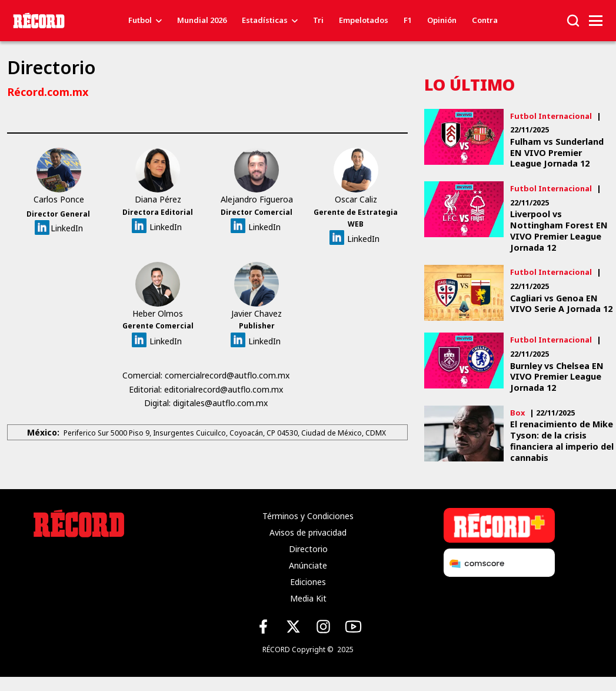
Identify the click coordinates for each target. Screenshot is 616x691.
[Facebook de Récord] (263, 627)
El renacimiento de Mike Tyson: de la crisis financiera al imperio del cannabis (562, 441)
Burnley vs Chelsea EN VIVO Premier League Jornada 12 (557, 377)
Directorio (308, 549)
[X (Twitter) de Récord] (293, 627)
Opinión (442, 20)
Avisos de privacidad (308, 532)
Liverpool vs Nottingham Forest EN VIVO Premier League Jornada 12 (559, 231)
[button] (573, 20)
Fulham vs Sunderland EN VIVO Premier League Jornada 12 (557, 153)
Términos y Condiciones (308, 516)
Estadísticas (265, 20)
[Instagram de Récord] (323, 627)
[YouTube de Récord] (353, 627)
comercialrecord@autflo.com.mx (228, 375)
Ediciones (308, 582)
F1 (408, 20)
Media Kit (308, 598)
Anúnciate (308, 565)
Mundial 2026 (202, 20)
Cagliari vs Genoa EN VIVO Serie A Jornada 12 (561, 304)
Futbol (140, 20)
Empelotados (364, 20)
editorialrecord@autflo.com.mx (225, 389)
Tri (318, 20)
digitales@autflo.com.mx (222, 403)
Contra (485, 20)
